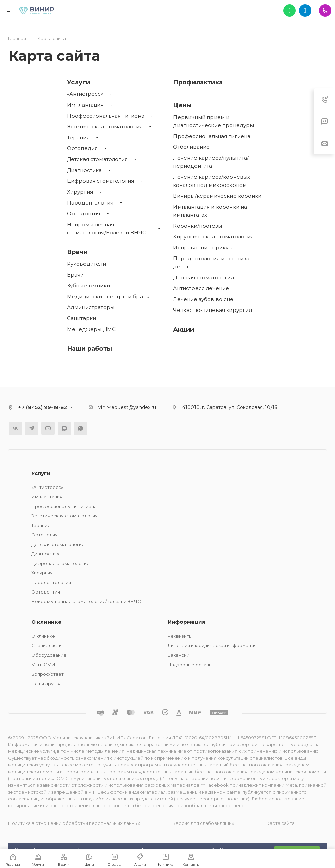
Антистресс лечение (201, 288)
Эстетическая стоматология (105, 127)
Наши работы (89, 349)
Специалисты (47, 645)
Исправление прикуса (204, 247)
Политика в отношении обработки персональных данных (74, 823)
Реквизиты (180, 636)
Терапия (78, 137)
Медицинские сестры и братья (109, 296)
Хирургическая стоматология (213, 237)
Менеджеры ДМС (91, 329)
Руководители (86, 264)
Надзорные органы (190, 665)
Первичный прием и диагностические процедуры (213, 121)
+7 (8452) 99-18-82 (43, 407)
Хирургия (80, 192)
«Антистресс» (85, 94)
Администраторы (91, 307)
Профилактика (198, 82)
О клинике (46, 622)
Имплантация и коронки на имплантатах (210, 211)
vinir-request (113, 407)
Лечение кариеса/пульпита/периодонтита (211, 162)
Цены (182, 105)
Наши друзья (46, 684)
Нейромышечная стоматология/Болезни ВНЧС (106, 228)
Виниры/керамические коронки (217, 196)
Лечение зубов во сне (203, 299)
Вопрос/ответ (48, 674)
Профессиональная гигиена (106, 116)
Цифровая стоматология (100, 181)
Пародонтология (90, 203)
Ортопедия (82, 148)
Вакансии (179, 655)
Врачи (77, 252)
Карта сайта (281, 823)
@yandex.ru (142, 407)
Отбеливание (191, 147)
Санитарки (81, 318)
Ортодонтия (83, 214)
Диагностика (84, 170)
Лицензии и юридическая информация (212, 645)
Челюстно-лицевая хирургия (212, 310)
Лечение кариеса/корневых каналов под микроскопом (212, 181)
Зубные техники (88, 286)
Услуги (78, 82)
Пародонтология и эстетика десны (211, 262)
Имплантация (85, 105)
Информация (187, 622)
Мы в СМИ (43, 665)
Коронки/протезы (198, 226)
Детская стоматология (97, 159)
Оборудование (49, 655)
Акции (184, 330)
